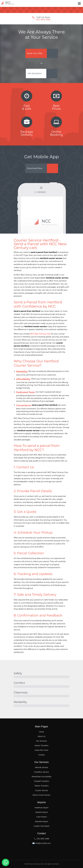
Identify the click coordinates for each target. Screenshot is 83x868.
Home (41, 732)
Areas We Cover (41, 750)
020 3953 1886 (43, 20)
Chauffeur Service (41, 772)
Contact (41, 755)
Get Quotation (35, 73)
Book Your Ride (35, 53)
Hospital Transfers (42, 781)
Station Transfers (41, 786)
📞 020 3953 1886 (41, 839)
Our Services (42, 741)
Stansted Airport (42, 821)
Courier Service (41, 790)
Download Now (35, 168)
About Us (41, 736)
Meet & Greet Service (41, 795)
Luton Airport (41, 817)
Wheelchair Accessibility (41, 777)
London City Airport (41, 826)
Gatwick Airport (42, 812)
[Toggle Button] (79, 3)
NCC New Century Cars (41, 334)
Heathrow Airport (41, 808)
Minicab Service (41, 767)
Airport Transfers (42, 745)
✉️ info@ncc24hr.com (41, 843)
